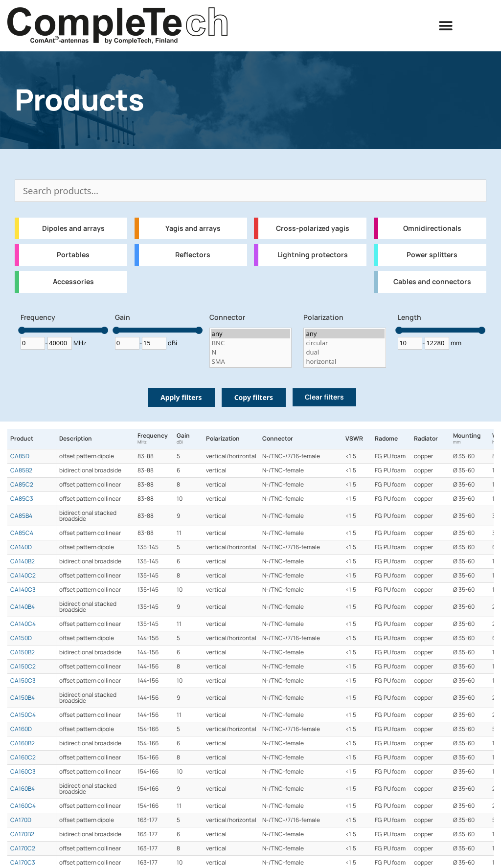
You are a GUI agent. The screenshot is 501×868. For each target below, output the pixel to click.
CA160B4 (23, 789)
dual (345, 352)
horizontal (345, 362)
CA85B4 (21, 516)
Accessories (73, 282)
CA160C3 (23, 772)
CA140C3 (23, 590)
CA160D (21, 729)
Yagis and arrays (193, 228)
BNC (251, 343)
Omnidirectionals (432, 228)
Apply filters (181, 397)
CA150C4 (23, 715)
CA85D (20, 456)
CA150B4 (23, 698)
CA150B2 (23, 652)
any (251, 334)
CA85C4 (22, 533)
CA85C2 (22, 485)
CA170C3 (23, 863)
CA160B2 (23, 743)
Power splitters (432, 255)
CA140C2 (23, 576)
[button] (446, 26)
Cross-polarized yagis (313, 228)
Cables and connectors (432, 282)
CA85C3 (22, 499)
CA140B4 (23, 607)
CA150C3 (23, 681)
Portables (73, 255)
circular (345, 343)
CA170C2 (23, 848)
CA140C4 (23, 624)
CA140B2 (23, 561)
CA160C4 (23, 806)
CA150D (21, 638)
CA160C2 (23, 757)
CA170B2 (22, 834)
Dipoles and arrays (73, 228)
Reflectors (193, 255)
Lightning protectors (313, 255)
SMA (251, 362)
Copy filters (254, 397)
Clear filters (324, 397)
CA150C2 (23, 667)
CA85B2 (21, 470)
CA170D (21, 820)
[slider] (22, 330)
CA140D (21, 547)
